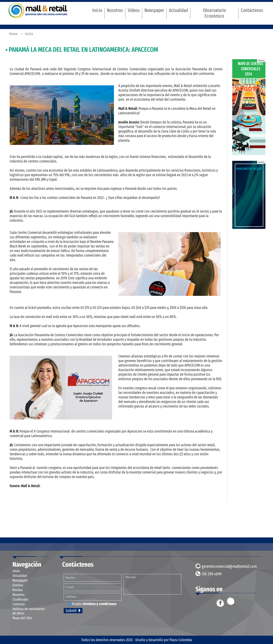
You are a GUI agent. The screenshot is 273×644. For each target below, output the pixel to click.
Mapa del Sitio (22, 618)
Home (13, 34)
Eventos (18, 585)
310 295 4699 (212, 574)
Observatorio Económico (214, 13)
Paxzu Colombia (181, 640)
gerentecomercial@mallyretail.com (229, 566)
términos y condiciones (100, 604)
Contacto (19, 604)
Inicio (97, 10)
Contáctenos (252, 10)
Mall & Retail (38, 11)
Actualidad (178, 10)
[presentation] (154, 605)
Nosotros (115, 10)
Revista (18, 590)
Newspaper (154, 10)
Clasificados (20, 599)
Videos (134, 10)
